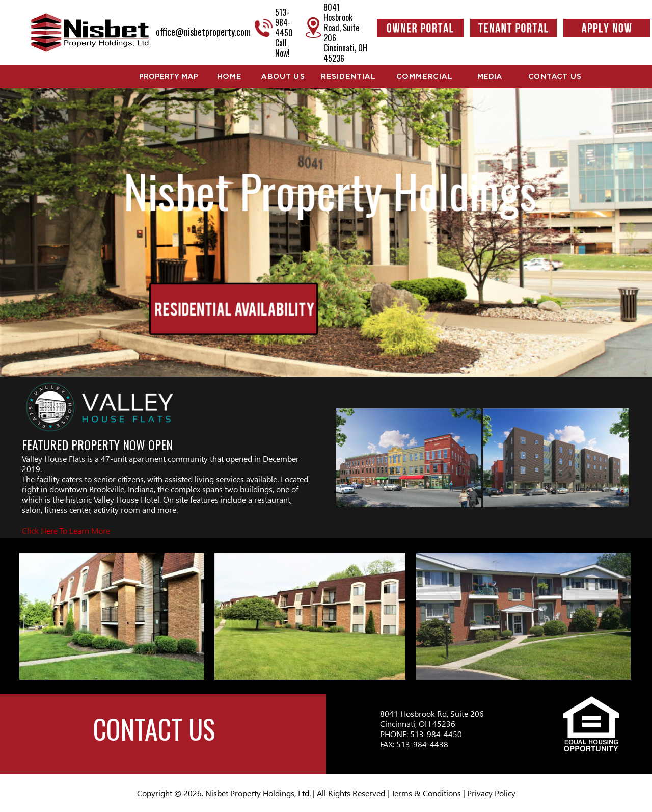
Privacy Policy (491, 793)
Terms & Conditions (426, 793)
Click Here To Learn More (66, 530)
